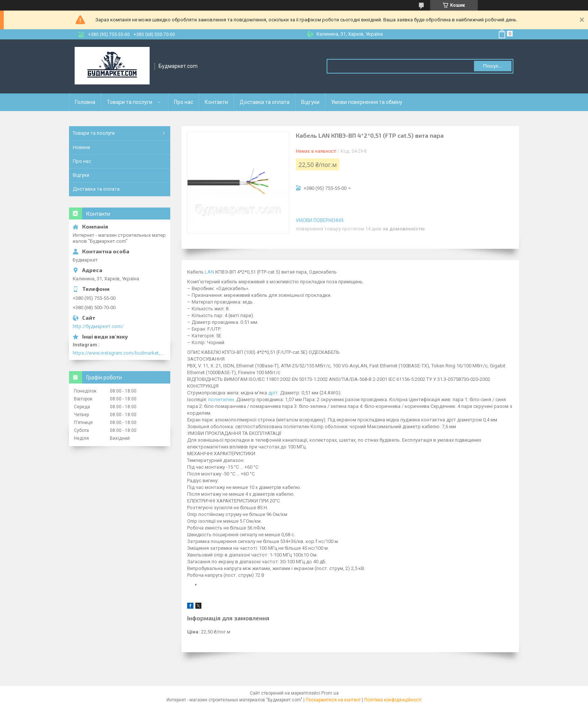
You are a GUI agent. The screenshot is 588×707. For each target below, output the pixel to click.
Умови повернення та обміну (367, 102)
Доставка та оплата (265, 102)
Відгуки (310, 102)
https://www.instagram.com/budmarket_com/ (120, 353)
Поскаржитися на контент (333, 700)
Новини (81, 147)
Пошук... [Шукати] (493, 66)
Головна (85, 102)
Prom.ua (330, 693)
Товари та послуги (130, 102)
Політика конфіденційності (393, 700)
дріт (273, 393)
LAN (209, 272)
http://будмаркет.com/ (98, 326)
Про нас (184, 102)
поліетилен (221, 399)
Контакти (216, 102)
